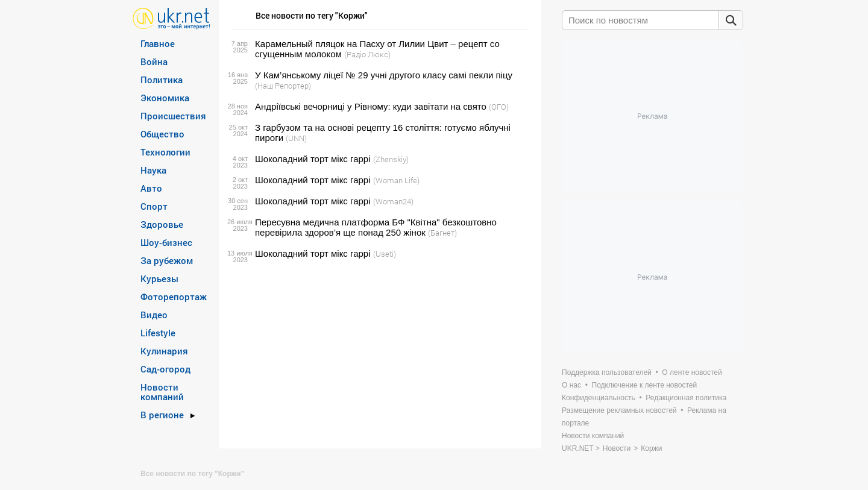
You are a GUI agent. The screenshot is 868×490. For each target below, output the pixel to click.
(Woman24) (393, 201)
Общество (162, 134)
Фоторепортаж (174, 297)
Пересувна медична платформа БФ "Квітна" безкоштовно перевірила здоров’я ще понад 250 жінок (376, 227)
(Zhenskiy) (391, 159)
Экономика (165, 98)
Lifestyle (158, 333)
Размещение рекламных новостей (619, 410)
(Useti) (385, 254)
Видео (154, 315)
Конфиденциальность (599, 398)
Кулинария (164, 351)
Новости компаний (162, 392)
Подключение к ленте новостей (645, 385)
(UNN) (296, 138)
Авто (151, 188)
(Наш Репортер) (283, 86)
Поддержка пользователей (607, 372)
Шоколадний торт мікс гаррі (313, 159)
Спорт (154, 206)
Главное (158, 43)
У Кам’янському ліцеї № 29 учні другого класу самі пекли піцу (384, 75)
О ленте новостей (692, 372)
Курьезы (159, 278)
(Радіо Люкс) (367, 54)
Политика (162, 80)
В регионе (162, 415)
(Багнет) (442, 233)
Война (154, 61)
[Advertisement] (378, 354)
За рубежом (167, 260)
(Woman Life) (396, 180)
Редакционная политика (686, 398)
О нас (571, 385)
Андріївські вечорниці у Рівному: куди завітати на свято (371, 106)
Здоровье (162, 224)
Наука (153, 170)
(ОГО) (499, 107)
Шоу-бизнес (166, 242)
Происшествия (173, 116)
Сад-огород (165, 369)
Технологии (165, 152)
